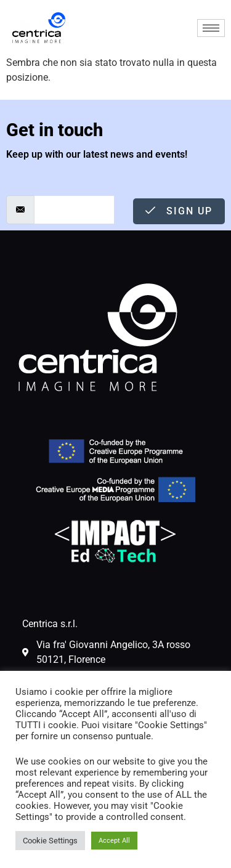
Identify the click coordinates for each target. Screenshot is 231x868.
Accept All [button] (114, 841)
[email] (74, 210)
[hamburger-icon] (211, 28)
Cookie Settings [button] (50, 841)
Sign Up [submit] (179, 211)
